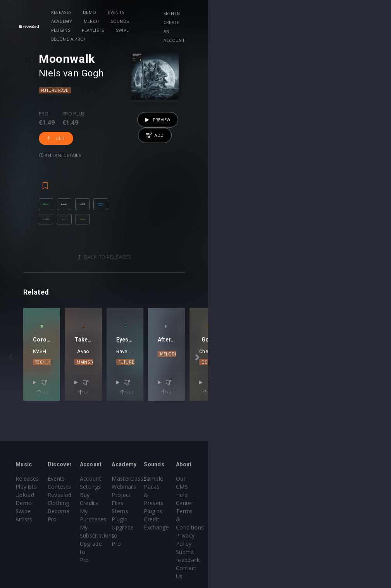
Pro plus (88, 114)
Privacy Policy (346, 511)
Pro (58, 114)
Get (124, 121)
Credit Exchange (287, 503)
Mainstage (152, 395)
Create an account (336, 22)
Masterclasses (222, 479)
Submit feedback (350, 519)
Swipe (80, 21)
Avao (152, 384)
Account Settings (163, 479)
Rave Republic (224, 384)
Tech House (65, 395)
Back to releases (198, 244)
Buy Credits (156, 487)
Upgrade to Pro (161, 511)
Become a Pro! (115, 21)
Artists (24, 511)
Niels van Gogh (86, 73)
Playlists (290, 12)
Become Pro (94, 503)
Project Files (219, 495)
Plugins (257, 12)
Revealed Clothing (101, 495)
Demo (112, 12)
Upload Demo (34, 495)
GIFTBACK (259, 384)
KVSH (40, 384)
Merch (199, 12)
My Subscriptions (163, 503)
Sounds (227, 12)
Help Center (344, 487)
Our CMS (340, 479)
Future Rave (69, 90)
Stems (211, 503)
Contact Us (343, 527)
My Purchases (159, 495)
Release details (164, 121)
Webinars (215, 487)
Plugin (211, 511)
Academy (169, 12)
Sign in (321, 13)
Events (139, 12)
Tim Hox (62, 384)
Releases (84, 12)
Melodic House (326, 386)
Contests (90, 487)
